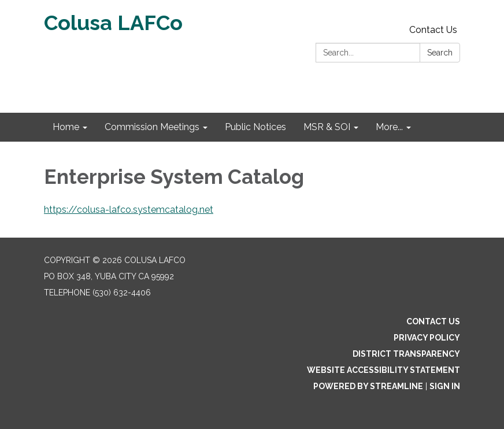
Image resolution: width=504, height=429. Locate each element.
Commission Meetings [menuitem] (152, 127)
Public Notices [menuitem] (255, 127)
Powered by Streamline (368, 386)
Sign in (445, 386)
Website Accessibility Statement (383, 370)
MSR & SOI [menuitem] (327, 127)
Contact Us (433, 30)
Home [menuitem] (66, 127)
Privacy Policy (427, 338)
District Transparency (406, 354)
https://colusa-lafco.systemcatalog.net (129, 210)
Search (440, 53)
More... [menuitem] (389, 127)
